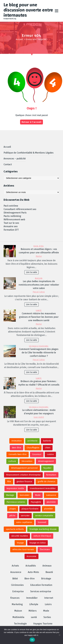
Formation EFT (11, 230)
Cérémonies (17, 585)
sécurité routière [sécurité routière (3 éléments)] (20, 536)
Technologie (20, 624)
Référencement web (14, 220)
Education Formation (41, 585)
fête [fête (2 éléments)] (9, 481)
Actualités (31, 566)
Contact (8, 164)
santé (39, 310)
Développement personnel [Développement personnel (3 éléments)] (24, 468)
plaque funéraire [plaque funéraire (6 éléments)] (30, 509)
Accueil (19, 39)
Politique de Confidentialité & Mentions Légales (29, 153)
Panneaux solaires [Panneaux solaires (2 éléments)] (16, 502)
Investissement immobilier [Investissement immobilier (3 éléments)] (43, 488)
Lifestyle (34, 604)
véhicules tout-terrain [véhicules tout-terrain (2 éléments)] (23, 549)
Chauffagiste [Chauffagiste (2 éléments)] (33, 448)
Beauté (49, 572)
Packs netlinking (12, 216)
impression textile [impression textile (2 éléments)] (15, 488)
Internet (49, 598)
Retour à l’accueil (31, 122)
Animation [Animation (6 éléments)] (17, 441)
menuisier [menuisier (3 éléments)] (25, 495)
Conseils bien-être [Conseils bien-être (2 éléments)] (18, 454)
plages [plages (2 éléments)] (13, 509)
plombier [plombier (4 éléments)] (49, 509)
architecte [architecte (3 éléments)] (32, 441)
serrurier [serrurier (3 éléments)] (25, 516)
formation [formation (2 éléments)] (51, 475)
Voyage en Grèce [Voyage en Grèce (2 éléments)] (38, 543)
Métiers (33, 611)
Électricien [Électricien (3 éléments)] (45, 549)
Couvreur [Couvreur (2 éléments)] (37, 454)
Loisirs (48, 604)
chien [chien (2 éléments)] (48, 448)
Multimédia (18, 617)
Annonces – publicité (15, 159)
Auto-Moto (33, 572)
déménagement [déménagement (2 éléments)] (46, 461)
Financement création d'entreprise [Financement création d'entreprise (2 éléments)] (23, 475)
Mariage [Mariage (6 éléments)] (10, 495)
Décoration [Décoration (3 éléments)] (27, 461)
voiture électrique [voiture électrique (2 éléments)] (42, 536)
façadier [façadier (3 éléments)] (47, 468)
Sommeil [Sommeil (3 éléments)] (42, 522)
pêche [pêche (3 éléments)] (12, 516)
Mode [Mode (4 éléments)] (38, 495)
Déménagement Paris (15, 213)
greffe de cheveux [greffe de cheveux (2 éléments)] (46, 481)
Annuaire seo (11, 226)
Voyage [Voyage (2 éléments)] (20, 543)
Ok (32, 640)
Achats (15, 566)
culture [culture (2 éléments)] (12, 461)
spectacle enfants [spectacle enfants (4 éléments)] (15, 529)
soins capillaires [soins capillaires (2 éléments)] (24, 522)
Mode (46, 611)
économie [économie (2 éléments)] (31, 556)
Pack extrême (11, 206)
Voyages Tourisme (39, 346)
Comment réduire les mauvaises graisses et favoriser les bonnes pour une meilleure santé (39, 317)
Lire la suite (32, 272)
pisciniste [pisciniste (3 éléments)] (51, 502)
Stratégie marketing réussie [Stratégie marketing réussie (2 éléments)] (43, 529)
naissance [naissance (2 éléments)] (51, 495)
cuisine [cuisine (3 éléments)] (50, 454)
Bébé (15, 579)
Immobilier (32, 598)
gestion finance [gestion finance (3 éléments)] (24, 481)
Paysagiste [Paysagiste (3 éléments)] (36, 502)
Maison (39, 278)
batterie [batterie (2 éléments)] (47, 441)
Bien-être (39, 246)
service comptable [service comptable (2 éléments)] (44, 516)
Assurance (16, 572)
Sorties (47, 617)
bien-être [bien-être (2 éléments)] (17, 448)
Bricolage (46, 579)
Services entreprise (41, 591)
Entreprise (18, 591)
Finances (15, 598)
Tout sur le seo (11, 223)
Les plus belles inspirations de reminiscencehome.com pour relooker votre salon (39, 285)
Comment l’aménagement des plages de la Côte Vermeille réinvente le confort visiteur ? (39, 353)
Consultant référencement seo (20, 209)
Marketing (17, 604)
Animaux (47, 566)
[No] (59, 635)
